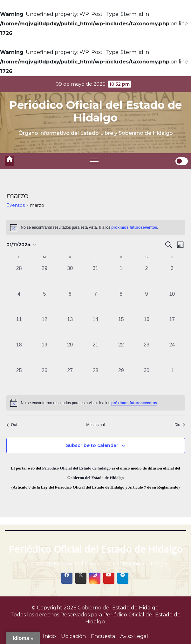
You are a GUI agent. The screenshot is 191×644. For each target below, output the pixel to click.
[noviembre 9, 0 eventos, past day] (147, 303)
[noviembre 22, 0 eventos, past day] (121, 354)
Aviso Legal (134, 636)
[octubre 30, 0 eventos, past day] (70, 277)
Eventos (16, 205)
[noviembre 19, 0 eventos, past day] (44, 354)
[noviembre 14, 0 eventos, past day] (95, 328)
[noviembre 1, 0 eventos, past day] (121, 277)
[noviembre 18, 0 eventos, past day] (19, 354)
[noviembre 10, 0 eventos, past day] (172, 303)
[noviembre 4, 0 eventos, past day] (19, 303)
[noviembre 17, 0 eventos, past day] (172, 328)
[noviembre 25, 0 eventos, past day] (19, 379)
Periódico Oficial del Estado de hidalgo (76, 468)
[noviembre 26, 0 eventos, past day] (44, 379)
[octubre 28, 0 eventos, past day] (19, 277)
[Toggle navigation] (94, 161)
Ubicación (73, 636)
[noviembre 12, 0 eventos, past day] (44, 328)
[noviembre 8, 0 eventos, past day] (121, 303)
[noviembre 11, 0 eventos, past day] (19, 328)
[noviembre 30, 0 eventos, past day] (147, 379)
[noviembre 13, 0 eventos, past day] (70, 328)
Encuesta (103, 636)
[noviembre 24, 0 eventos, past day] (172, 354)
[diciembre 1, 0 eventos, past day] (172, 379)
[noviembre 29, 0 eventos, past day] (121, 379)
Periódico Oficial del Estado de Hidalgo (95, 111)
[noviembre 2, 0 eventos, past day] (147, 277)
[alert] (96, 227)
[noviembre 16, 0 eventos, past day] (147, 328)
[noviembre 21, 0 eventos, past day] (95, 354)
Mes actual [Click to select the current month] (95, 425)
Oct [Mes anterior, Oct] (12, 425)
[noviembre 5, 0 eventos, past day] (44, 303)
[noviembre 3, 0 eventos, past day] (172, 277)
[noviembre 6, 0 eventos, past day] (70, 303)
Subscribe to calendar (92, 445)
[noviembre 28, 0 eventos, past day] (95, 379)
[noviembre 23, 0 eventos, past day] (147, 354)
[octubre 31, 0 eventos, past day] (95, 277)
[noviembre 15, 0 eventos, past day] (121, 328)
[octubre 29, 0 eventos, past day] (44, 277)
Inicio (49, 636)
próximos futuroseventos (134, 227)
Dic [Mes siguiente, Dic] (180, 425)
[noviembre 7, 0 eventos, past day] (95, 303)
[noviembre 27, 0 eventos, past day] (70, 379)
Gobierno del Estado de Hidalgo (96, 478)
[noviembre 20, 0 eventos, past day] (70, 354)
